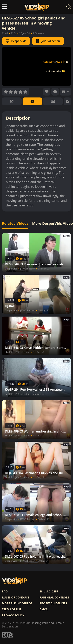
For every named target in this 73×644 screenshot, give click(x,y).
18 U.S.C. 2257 (49, 591)
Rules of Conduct (16, 597)
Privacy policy (13, 615)
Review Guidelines (53, 603)
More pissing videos (17, 603)
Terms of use (12, 609)
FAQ (5, 591)
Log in (61, 62)
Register (48, 62)
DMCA (44, 609)
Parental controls (54, 597)
